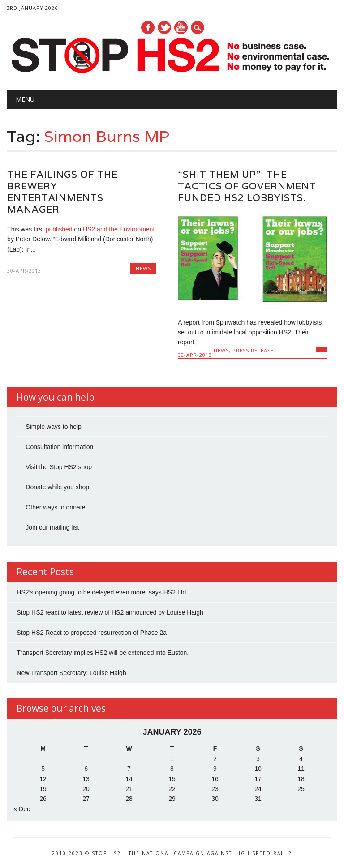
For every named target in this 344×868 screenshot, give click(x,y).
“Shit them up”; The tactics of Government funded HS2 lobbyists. (247, 186)
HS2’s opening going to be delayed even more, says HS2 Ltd (101, 592)
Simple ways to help (54, 427)
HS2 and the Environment (119, 229)
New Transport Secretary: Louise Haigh (71, 673)
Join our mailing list (52, 527)
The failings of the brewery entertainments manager (62, 192)
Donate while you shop (57, 487)
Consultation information (59, 447)
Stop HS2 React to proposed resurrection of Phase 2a (92, 633)
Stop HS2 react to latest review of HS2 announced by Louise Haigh (110, 612)
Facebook (148, 28)
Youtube (181, 28)
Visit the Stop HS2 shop (59, 467)
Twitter (164, 28)
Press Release (253, 350)
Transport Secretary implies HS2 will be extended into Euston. (103, 653)
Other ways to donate (55, 507)
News (143, 268)
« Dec (22, 809)
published (59, 229)
